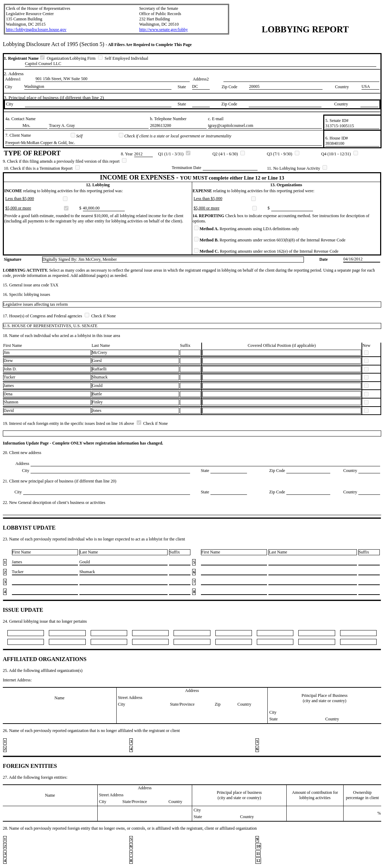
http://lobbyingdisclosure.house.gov (36, 30)
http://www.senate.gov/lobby (164, 30)
